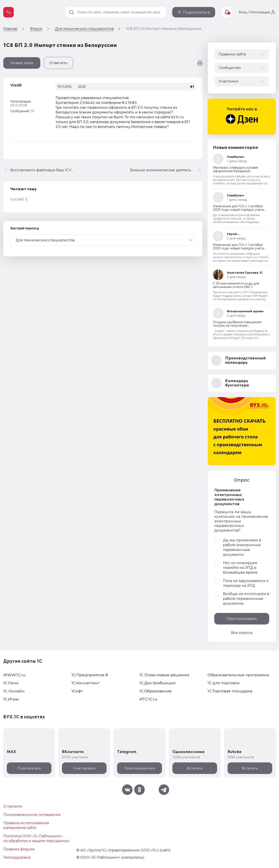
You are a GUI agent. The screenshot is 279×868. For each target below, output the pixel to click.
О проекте (13, 806)
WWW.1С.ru (14, 675)
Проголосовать (242, 619)
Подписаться (196, 12)
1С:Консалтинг (86, 683)
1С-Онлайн (14, 691)
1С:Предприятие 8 (90, 675)
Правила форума (19, 849)
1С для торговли (224, 683)
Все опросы (242, 633)
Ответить (58, 63)
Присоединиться (139, 768)
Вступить (195, 768)
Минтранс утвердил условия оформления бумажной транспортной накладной (236, 171)
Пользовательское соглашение (32, 815)
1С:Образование (156, 691)
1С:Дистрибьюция (157, 683)
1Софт (77, 691)
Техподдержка (17, 857)
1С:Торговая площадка (230, 691)
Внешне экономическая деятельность (166, 170)
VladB (16, 85)
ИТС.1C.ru (148, 699)
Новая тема (22, 63)
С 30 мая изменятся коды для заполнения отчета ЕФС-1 (236, 285)
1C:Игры (11, 699)
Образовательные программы (238, 675)
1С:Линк (11, 683)
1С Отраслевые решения (164, 675)
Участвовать (84, 768)
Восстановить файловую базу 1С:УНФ (43, 170)
